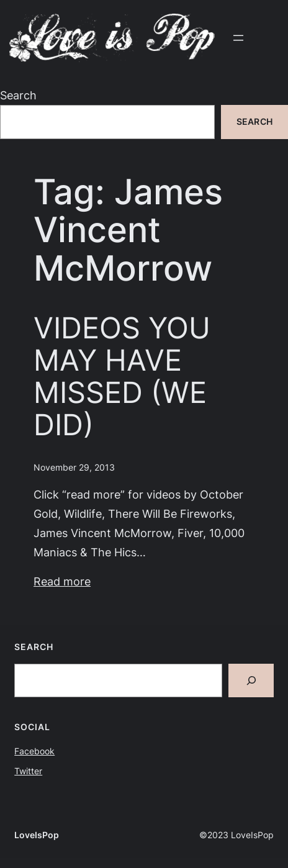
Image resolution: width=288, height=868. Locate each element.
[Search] (251, 680)
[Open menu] (238, 38)
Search (18, 95)
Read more (62, 581)
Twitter (28, 771)
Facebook (34, 751)
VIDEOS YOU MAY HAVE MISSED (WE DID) (122, 376)
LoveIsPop (37, 835)
